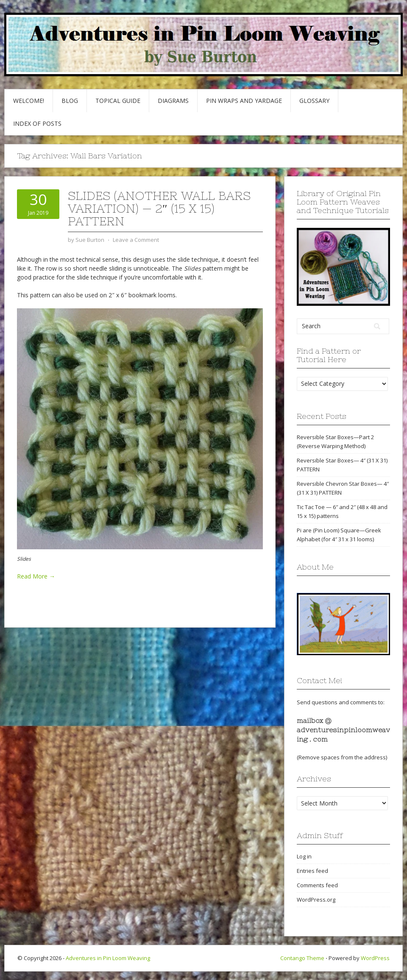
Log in (304, 856)
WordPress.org (316, 900)
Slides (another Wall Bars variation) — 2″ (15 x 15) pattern (159, 208)
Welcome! (29, 101)
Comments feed (317, 885)
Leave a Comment (136, 240)
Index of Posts (37, 123)
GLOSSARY (314, 101)
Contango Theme (302, 958)
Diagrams (173, 101)
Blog (70, 101)
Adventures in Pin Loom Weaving (108, 958)
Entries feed (312, 871)
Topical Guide (118, 101)
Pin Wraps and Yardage (244, 101)
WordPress (375, 958)
